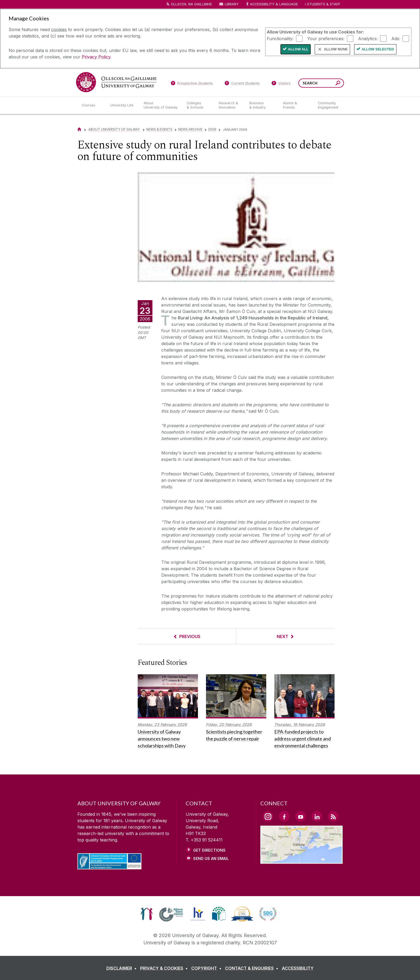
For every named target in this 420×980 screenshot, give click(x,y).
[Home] (79, 129)
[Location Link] (301, 860)
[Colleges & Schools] (198, 105)
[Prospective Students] (192, 84)
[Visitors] (281, 84)
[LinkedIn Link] (317, 816)
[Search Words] (321, 83)
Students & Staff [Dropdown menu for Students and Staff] (324, 4)
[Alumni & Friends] (296, 105)
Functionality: (280, 38)
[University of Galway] (116, 82)
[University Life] (122, 105)
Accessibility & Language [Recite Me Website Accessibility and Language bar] (272, 4)
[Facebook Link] (284, 816)
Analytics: (368, 38)
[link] (147, 914)
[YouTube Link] (301, 816)
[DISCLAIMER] (123, 968)
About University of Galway (115, 129)
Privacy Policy (96, 57)
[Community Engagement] (328, 105)
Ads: (396, 38)
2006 (212, 129)
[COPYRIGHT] (207, 968)
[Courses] (92, 105)
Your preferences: (326, 38)
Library (232, 4)
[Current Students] (242, 84)
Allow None (336, 49)
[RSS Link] (333, 816)
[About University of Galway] (161, 105)
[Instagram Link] (268, 817)
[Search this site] (338, 84)
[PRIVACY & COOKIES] (165, 968)
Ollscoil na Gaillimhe (191, 4)
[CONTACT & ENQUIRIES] (253, 968)
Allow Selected (378, 49)
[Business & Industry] (262, 105)
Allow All (298, 49)
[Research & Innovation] (230, 105)
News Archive (190, 129)
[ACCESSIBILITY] (298, 968)
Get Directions (209, 850)
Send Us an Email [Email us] (211, 858)
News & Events (159, 129)
